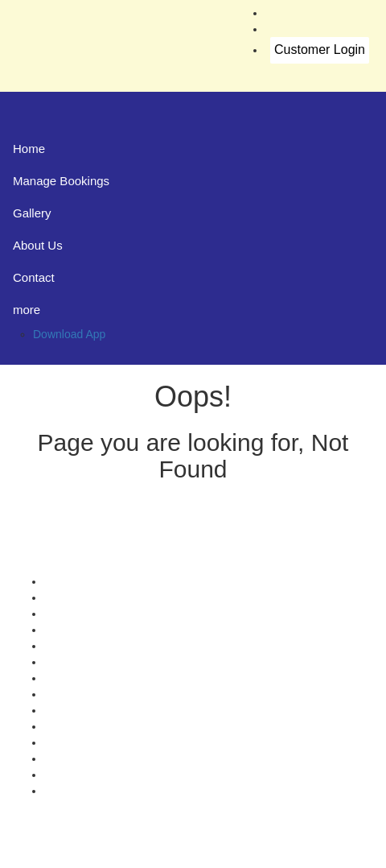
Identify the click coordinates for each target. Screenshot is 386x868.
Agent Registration (90, 775)
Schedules (70, 662)
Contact (34, 277)
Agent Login (74, 758)
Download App (69, 334)
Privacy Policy (79, 678)
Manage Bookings (61, 181)
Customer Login (320, 50)
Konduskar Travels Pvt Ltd (260, 852)
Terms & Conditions (93, 694)
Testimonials (75, 630)
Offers (60, 581)
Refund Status (80, 710)
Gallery (32, 213)
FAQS (59, 791)
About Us (38, 245)
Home (29, 149)
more (27, 310)
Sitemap (65, 742)
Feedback (69, 646)
